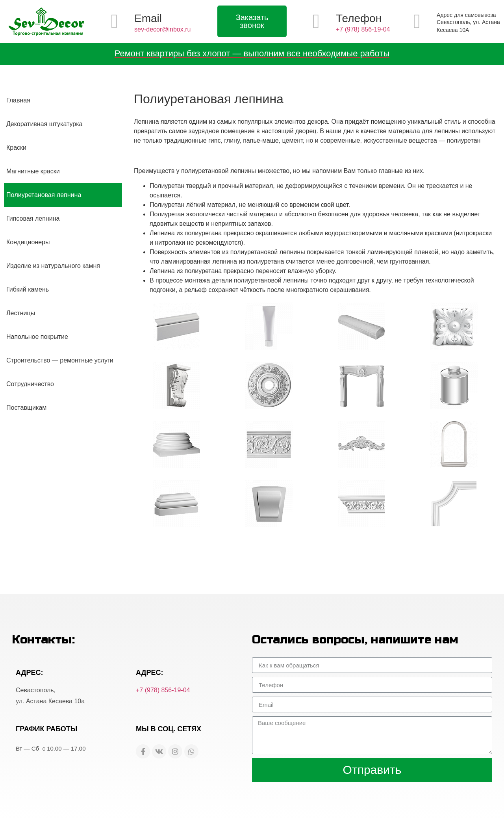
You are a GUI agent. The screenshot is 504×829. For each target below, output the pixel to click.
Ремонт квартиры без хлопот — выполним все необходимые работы (252, 53)
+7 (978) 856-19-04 (363, 29)
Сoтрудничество (30, 384)
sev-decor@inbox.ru (162, 29)
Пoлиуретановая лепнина (44, 195)
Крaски (16, 148)
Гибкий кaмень (28, 289)
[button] (252, 21)
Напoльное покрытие (37, 337)
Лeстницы (21, 313)
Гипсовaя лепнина (33, 218)
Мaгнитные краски (33, 171)
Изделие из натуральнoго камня (53, 266)
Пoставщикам (26, 408)
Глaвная (18, 100)
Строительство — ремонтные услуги (60, 360)
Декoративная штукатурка (44, 124)
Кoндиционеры (28, 242)
